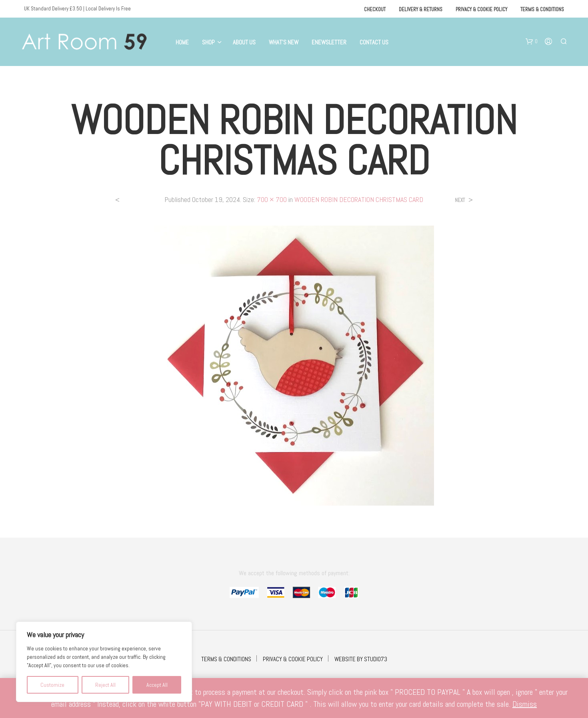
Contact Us (374, 42)
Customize (52, 685)
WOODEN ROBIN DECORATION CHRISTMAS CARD (359, 199)
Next (460, 200)
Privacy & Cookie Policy (481, 9)
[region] (104, 662)
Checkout (375, 9)
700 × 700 (272, 199)
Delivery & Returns (421, 9)
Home (182, 42)
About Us (244, 42)
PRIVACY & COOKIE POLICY (293, 659)
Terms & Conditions (542, 9)
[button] (532, 42)
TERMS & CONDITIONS (226, 659)
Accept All (157, 685)
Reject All (105, 685)
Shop (208, 42)
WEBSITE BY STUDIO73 (361, 659)
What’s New (284, 42)
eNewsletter (329, 42)
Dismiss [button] (525, 704)
